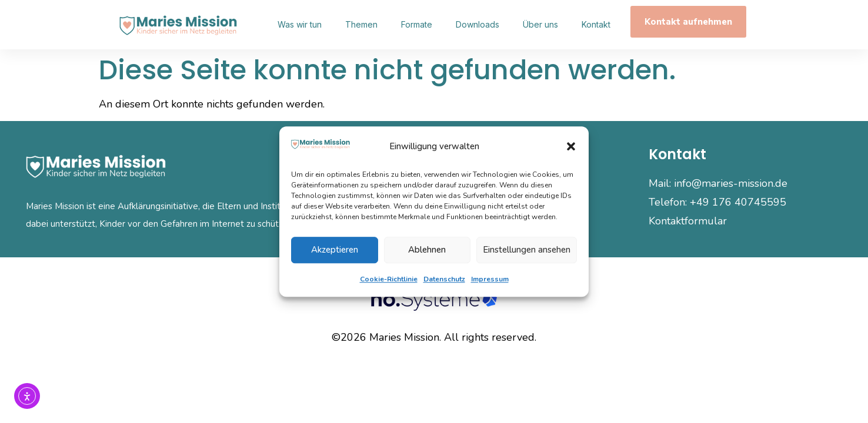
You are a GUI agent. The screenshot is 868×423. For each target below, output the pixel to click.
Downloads (478, 24)
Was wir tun (300, 24)
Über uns (540, 24)
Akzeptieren (335, 250)
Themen (361, 24)
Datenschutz (444, 279)
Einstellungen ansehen (527, 250)
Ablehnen (427, 250)
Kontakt (596, 24)
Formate (417, 24)
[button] (571, 146)
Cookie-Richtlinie (389, 279)
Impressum (490, 279)
